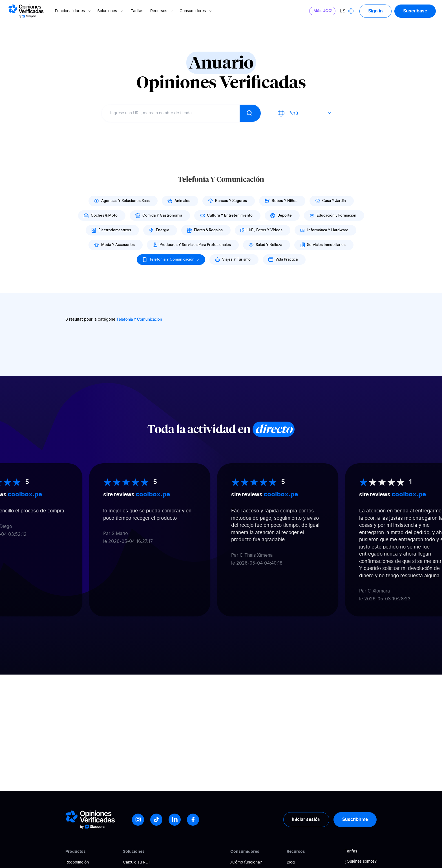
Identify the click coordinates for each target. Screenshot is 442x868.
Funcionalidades (73, 11)
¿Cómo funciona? (246, 862)
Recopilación (77, 862)
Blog (291, 862)
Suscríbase (415, 11)
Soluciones (111, 11)
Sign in (375, 11)
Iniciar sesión (306, 819)
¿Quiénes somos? (361, 862)
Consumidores (196, 11)
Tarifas (137, 11)
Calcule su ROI (136, 862)
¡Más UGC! (322, 11)
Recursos (162, 11)
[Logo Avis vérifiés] (26, 11)
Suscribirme (355, 819)
